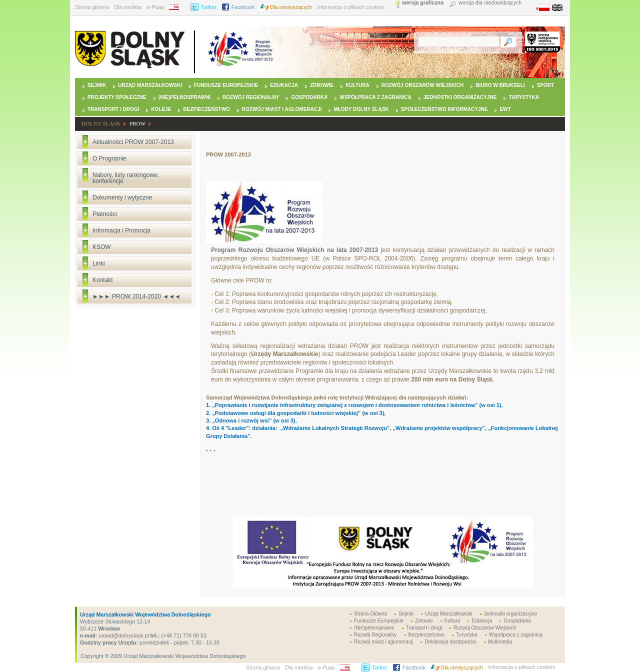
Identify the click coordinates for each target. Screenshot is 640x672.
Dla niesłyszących (291, 7)
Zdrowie (322, 85)
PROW (137, 123)
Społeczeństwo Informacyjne (444, 109)
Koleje (161, 109)
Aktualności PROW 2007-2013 (133, 142)
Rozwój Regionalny (251, 97)
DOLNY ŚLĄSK (101, 123)
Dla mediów (128, 7)
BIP (177, 7)
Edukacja (284, 85)
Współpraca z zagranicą (375, 97)
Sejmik (97, 85)
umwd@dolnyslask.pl (123, 635)
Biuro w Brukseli (500, 85)
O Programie (109, 158)
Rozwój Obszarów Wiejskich (422, 85)
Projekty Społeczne (117, 97)
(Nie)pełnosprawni (184, 97)
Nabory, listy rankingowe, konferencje (126, 178)
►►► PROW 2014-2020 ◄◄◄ (136, 296)
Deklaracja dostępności (450, 642)
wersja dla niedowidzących (490, 3)
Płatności (105, 214)
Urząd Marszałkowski (150, 85)
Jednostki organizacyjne (460, 97)
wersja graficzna (423, 3)
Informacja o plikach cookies (350, 7)
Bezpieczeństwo (206, 109)
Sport (545, 85)
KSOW (102, 247)
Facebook (243, 7)
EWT (505, 109)
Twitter (208, 7)
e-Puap (155, 7)
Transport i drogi (113, 109)
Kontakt (103, 280)
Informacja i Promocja (121, 230)
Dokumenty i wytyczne (122, 197)
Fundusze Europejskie (226, 85)
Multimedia (500, 642)
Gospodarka (309, 97)
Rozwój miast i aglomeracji (282, 109)
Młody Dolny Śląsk (361, 109)
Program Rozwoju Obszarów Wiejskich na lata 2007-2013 (294, 250)
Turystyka (524, 97)
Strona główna (92, 7)
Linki (99, 263)
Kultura (357, 85)
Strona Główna (370, 614)
